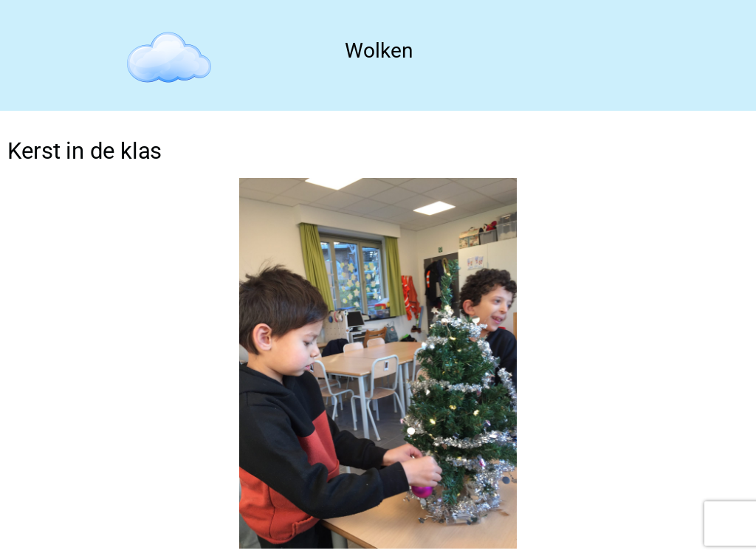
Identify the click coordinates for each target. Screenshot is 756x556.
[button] (30, 363)
